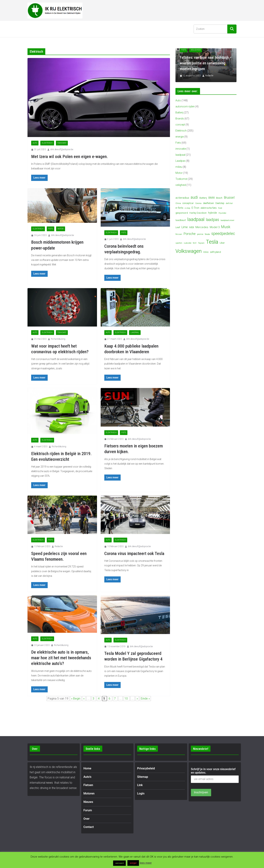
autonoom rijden (185, 106)
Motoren (88, 29)
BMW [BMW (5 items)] (212, 198)
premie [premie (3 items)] (200, 234)
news (49, 783)
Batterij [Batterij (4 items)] (203, 198)
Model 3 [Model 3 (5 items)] (215, 227)
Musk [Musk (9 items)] (226, 227)
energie (180, 137)
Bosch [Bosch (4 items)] (219, 198)
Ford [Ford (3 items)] (220, 208)
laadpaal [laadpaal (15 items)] (196, 219)
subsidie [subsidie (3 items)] (188, 243)
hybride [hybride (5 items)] (213, 213)
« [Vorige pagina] (84, 699)
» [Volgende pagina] (137, 699)
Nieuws (109, 29)
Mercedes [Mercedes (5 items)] (202, 227)
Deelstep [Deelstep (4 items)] (220, 203)
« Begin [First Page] (76, 699)
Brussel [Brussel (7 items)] (229, 197)
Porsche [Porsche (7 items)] (190, 234)
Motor (61, 229)
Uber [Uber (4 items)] (222, 243)
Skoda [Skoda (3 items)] (207, 234)
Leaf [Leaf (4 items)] (178, 227)
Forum (125, 29)
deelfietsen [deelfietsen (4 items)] (208, 203)
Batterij (179, 113)
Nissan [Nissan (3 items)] (179, 234)
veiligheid (181, 185)
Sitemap (143, 777)
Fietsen (67, 29)
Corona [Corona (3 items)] (198, 203)
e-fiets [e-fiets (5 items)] (179, 208)
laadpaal (135, 332)
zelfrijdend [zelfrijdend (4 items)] (215, 252)
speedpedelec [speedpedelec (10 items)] (223, 234)
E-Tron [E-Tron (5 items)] (195, 208)
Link (140, 785)
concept (180, 125)
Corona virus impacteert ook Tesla (134, 554)
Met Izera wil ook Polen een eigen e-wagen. (70, 157)
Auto (35, 143)
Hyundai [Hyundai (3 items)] (222, 213)
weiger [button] (133, 863)
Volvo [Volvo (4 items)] (206, 252)
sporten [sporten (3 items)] (179, 243)
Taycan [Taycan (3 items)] (201, 243)
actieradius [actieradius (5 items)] (182, 198)
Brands (180, 119)
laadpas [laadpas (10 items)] (212, 220)
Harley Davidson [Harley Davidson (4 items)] (198, 213)
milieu (179, 167)
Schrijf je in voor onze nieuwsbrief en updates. (213, 771)
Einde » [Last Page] (145, 699)
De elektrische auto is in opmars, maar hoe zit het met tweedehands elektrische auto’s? (61, 658)
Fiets (51, 229)
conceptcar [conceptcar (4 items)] (188, 203)
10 (126, 699)
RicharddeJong (58, 339)
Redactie (59, 546)
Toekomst (62, 143)
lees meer (146, 863)
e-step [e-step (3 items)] (187, 208)
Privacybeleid (146, 768)
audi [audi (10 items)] (194, 197)
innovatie (181, 149)
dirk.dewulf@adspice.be (62, 149)
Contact (154, 29)
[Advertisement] (170, 10)
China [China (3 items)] (178, 203)
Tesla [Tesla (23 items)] (212, 242)
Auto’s (48, 29)
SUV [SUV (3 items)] (195, 243)
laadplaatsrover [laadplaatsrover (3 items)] (227, 220)
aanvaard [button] (119, 863)
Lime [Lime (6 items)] (185, 227)
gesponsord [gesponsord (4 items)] (182, 213)
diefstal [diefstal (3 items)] (229, 203)
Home (34, 29)
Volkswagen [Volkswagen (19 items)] (189, 251)
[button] (55, 29)
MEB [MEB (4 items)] (192, 227)
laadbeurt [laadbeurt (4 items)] (181, 220)
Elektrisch (47, 143)
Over (139, 29)
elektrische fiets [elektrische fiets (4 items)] (209, 208)
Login (141, 793)
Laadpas (180, 161)
